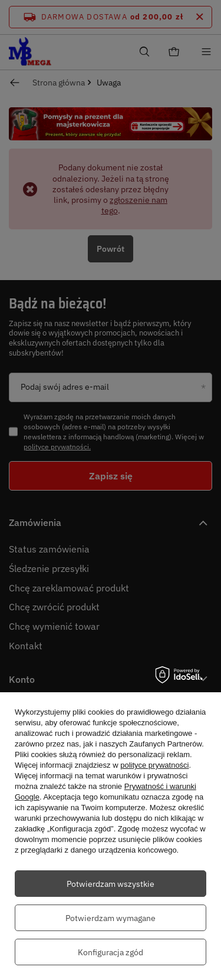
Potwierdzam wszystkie (111, 884)
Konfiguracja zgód (111, 952)
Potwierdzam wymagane (111, 918)
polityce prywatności (154, 765)
